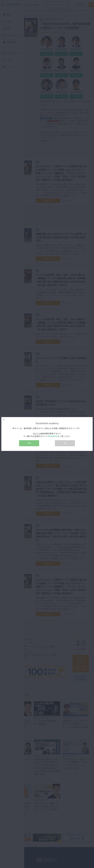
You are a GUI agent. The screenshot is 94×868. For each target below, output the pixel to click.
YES (29, 443)
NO (65, 443)
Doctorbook (52, 436)
